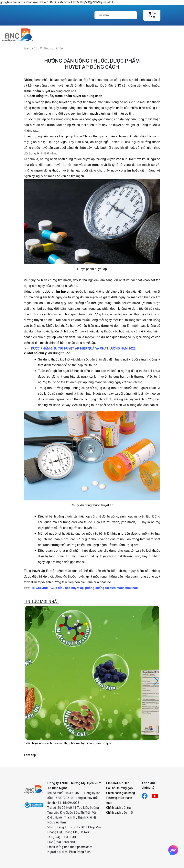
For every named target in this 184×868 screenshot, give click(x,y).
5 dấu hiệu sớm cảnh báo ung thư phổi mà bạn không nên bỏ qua (67, 743)
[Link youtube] (157, 795)
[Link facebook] (147, 795)
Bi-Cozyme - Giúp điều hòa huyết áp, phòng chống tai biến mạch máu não (85, 588)
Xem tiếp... (31, 755)
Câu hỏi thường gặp (119, 788)
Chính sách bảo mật (120, 813)
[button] (156, 681)
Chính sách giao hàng (121, 793)
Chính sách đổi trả (119, 808)
